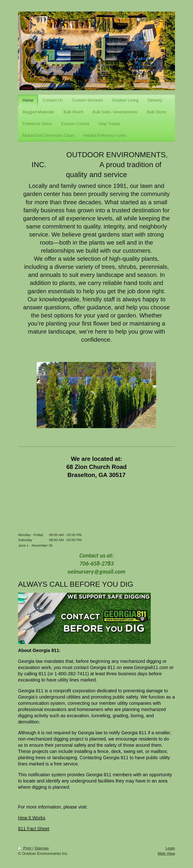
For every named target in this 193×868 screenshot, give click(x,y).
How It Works (32, 818)
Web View (166, 854)
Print (25, 848)
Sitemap (42, 848)
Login (170, 848)
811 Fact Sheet (34, 829)
